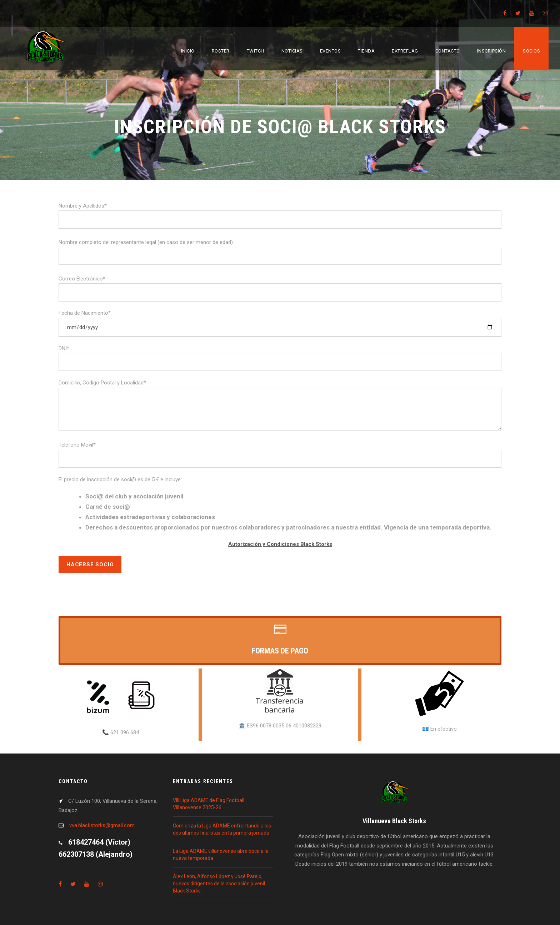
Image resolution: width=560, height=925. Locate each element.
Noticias (292, 51)
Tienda (366, 51)
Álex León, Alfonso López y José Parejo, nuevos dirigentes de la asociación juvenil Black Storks (219, 884)
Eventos (331, 51)
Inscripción (492, 51)
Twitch (256, 51)
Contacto (448, 51)
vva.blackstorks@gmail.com (102, 825)
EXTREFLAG (405, 51)
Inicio (188, 51)
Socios (531, 51)
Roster (221, 51)
